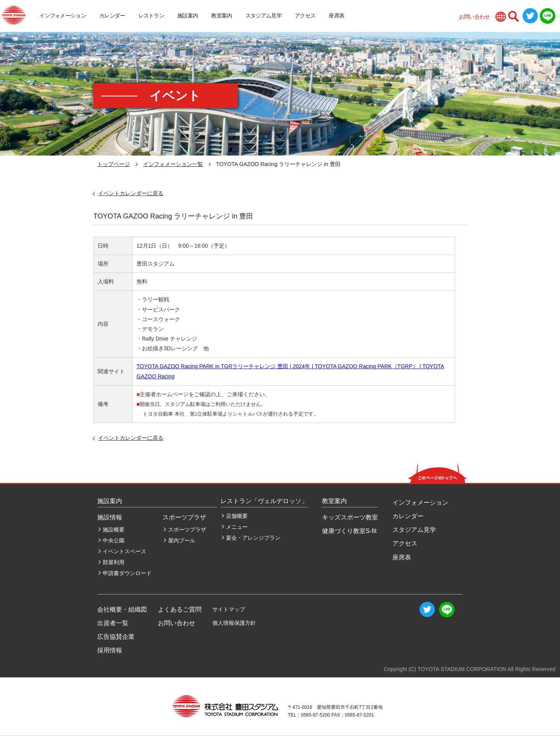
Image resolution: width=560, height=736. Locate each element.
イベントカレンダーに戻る (131, 193)
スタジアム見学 (263, 16)
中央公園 (114, 540)
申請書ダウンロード (127, 573)
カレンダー (112, 16)
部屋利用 (114, 562)
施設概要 (114, 530)
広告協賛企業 (116, 637)
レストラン (151, 16)
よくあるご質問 (180, 609)
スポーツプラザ (187, 530)
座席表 (336, 16)
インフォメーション (63, 16)
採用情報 (110, 650)
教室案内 (221, 16)
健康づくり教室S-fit (349, 531)
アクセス (305, 16)
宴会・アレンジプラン (253, 538)
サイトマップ (229, 609)
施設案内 (188, 16)
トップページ (114, 164)
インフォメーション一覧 (173, 164)
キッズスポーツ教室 (350, 517)
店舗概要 (237, 516)
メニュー (237, 527)
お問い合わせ (474, 17)
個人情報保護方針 (234, 623)
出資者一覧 (113, 623)
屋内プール (182, 540)
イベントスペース (124, 551)
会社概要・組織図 (122, 609)
